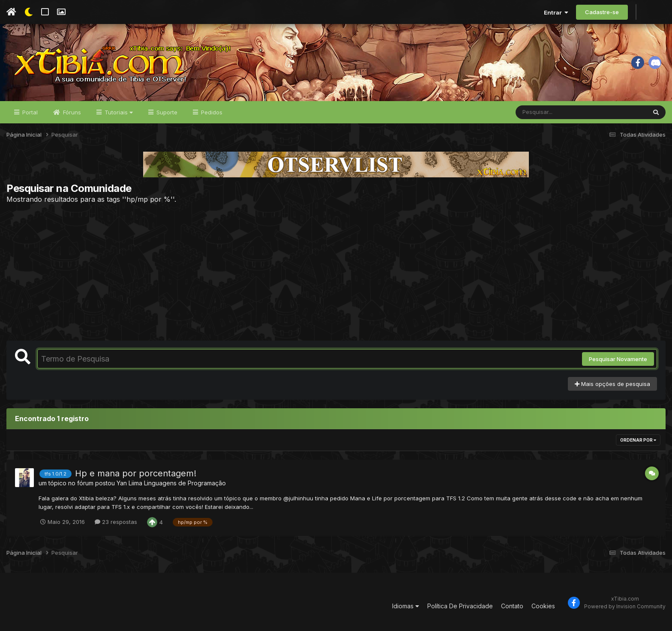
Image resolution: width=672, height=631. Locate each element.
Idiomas (406, 606)
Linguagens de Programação (185, 483)
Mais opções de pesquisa (612, 384)
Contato (512, 606)
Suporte (166, 112)
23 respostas (116, 522)
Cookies (543, 606)
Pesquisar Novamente (618, 359)
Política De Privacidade (460, 606)
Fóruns (71, 112)
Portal (29, 112)
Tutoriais (118, 112)
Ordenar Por (638, 440)
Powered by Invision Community (625, 606)
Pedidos (211, 112)
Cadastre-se (602, 12)
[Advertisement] (336, 272)
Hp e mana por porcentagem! (136, 473)
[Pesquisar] (549, 112)
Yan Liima (129, 483)
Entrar (556, 12)
